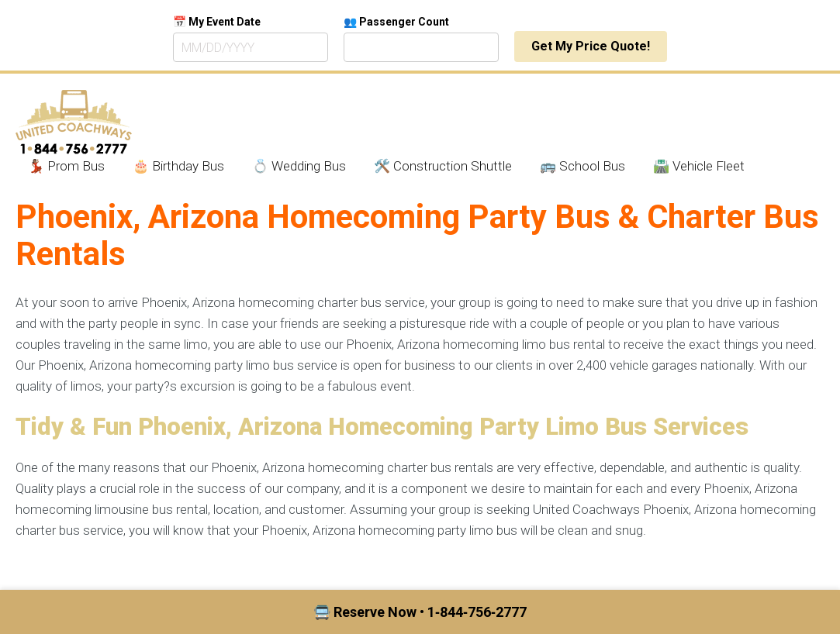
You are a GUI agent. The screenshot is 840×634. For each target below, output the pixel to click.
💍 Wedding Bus (299, 166)
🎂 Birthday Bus (178, 166)
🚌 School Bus (582, 166)
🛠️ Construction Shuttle (443, 166)
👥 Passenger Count (396, 22)
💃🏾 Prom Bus (66, 166)
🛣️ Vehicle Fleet (699, 166)
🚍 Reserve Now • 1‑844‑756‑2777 (420, 612)
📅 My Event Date (217, 22)
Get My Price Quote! (591, 46)
